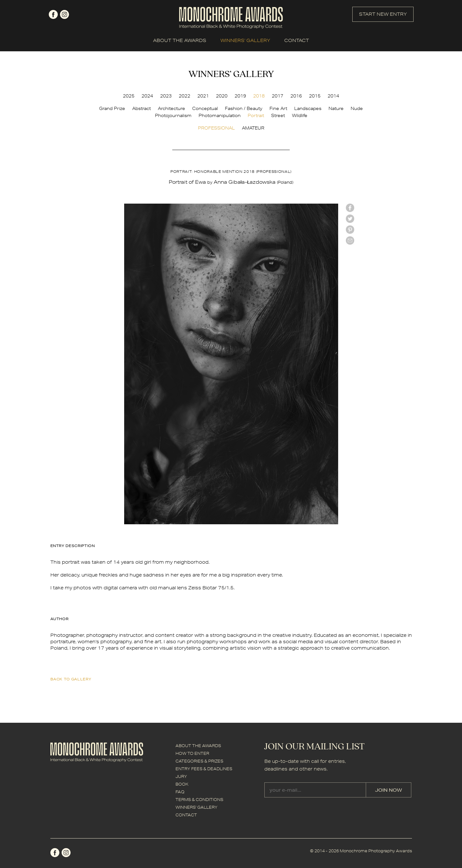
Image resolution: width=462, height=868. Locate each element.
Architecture (171, 108)
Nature (336, 108)
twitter (350, 219)
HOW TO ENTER (192, 753)
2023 (166, 96)
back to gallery (71, 679)
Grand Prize (112, 108)
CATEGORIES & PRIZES (199, 761)
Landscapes (308, 108)
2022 (184, 96)
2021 (203, 96)
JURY (181, 776)
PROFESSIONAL (216, 128)
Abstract (141, 108)
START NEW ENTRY (383, 14)
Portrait (256, 115)
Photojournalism (173, 115)
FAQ (180, 792)
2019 (240, 96)
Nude (357, 108)
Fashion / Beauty (244, 108)
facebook (53, 14)
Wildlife (300, 115)
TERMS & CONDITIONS (199, 800)
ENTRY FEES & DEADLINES (204, 769)
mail (350, 240)
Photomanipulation (220, 115)
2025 (129, 96)
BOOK (182, 784)
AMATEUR (253, 128)
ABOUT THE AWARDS (180, 40)
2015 (315, 96)
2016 (296, 96)
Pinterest (350, 230)
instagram (64, 14)
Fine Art (278, 108)
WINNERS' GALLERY (245, 40)
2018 (259, 96)
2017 (278, 96)
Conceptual (205, 108)
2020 (222, 96)
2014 (333, 96)
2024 (147, 96)
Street (278, 115)
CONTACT (297, 40)
